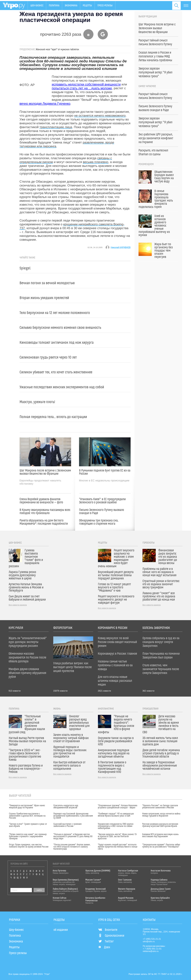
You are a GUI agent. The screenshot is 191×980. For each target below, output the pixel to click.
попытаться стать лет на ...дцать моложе (82, 88)
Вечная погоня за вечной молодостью (47, 283)
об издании (61, 930)
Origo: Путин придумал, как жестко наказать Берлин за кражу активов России (29, 846)
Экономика (71, 6)
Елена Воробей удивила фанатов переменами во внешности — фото (41, 501)
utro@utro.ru (149, 941)
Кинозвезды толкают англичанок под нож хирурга (57, 343)
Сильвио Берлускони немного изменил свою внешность (60, 328)
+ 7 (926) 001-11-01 (152, 949)
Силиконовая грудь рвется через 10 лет (48, 357)
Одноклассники (111, 936)
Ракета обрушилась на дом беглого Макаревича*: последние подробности (44, 522)
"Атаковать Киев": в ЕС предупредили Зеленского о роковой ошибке (102, 501)
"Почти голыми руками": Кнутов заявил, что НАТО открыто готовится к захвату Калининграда (72, 847)
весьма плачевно (96, 162)
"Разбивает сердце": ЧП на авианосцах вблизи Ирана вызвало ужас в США (116, 815)
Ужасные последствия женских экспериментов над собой (62, 387)
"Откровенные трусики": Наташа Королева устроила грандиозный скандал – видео (118, 807)
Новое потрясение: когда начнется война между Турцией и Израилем (161, 815)
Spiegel (25, 268)
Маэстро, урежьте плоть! (37, 402)
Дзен (104, 947)
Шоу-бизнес (37, 6)
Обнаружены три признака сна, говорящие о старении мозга (99, 522)
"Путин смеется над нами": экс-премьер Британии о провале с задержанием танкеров (28, 837)
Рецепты (87, 6)
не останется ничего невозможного (100, 116)
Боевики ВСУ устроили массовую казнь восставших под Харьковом (160, 835)
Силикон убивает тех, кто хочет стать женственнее (56, 372)
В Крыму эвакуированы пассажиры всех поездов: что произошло (45, 512)
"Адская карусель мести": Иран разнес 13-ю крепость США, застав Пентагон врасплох (117, 837)
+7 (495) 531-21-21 (152, 939)
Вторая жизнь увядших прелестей (44, 298)
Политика (54, 6)
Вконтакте (108, 930)
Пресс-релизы (105, 6)
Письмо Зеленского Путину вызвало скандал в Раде (102, 512)
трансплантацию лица (56, 127)
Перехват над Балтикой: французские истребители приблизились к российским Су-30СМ (73, 816)
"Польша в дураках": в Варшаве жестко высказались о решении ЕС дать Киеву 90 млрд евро (73, 837)
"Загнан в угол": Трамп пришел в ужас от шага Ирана (28, 825)
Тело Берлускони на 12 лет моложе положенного (55, 313)
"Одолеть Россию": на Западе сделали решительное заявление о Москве (160, 807)
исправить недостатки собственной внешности (86, 84)
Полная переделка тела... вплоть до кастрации (53, 417)
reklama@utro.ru (151, 951)
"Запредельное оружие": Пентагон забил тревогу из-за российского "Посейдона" (161, 846)
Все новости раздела (18, 605)
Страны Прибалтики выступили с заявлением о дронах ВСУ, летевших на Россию (27, 816)
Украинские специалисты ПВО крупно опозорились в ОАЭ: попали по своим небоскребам (116, 826)
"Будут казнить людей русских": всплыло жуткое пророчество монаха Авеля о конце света (118, 847)
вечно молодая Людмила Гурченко (45, 103)
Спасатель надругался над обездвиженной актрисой (66, 807)
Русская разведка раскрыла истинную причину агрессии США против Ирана (160, 825)
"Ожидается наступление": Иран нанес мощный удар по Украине (27, 807)
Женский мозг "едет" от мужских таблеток (57, 49)
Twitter (106, 942)
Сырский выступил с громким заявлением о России (67, 825)
